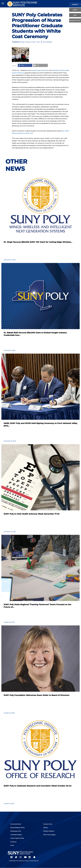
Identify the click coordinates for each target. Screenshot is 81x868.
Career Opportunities (17, 838)
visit (75, 15)
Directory (14, 842)
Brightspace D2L (16, 831)
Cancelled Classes (16, 835)
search (75, 4)
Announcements (16, 824)
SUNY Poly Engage (49, 835)
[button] (25, 65)
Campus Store (48, 824)
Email (12, 845)
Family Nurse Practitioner (40, 70)
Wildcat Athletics (49, 831)
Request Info (75, 21)
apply (75, 10)
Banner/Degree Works (18, 828)
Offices (46, 828)
